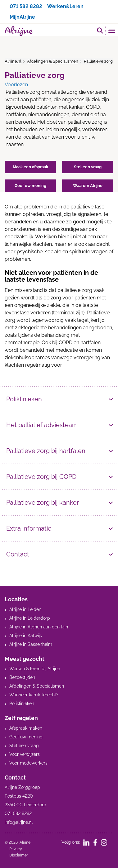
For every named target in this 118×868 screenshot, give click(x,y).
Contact (18, 554)
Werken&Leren (65, 6)
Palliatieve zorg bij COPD (41, 477)
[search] (100, 30)
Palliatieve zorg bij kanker (43, 503)
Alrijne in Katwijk (26, 636)
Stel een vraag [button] (88, 167)
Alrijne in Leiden (25, 609)
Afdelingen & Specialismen (53, 61)
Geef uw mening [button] (30, 186)
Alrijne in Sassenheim (31, 644)
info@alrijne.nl (19, 822)
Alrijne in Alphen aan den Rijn (39, 627)
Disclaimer (19, 855)
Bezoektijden (22, 677)
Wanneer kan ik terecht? (34, 695)
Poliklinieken (24, 399)
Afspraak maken (26, 728)
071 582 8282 (26, 6)
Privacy (16, 849)
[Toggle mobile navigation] (112, 31)
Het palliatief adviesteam (42, 425)
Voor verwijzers (25, 754)
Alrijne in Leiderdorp (30, 618)
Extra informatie (29, 528)
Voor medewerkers (28, 763)
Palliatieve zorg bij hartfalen (46, 451)
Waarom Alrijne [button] (88, 186)
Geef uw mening (26, 737)
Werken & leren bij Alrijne (35, 669)
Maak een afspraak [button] (30, 167)
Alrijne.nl (13, 61)
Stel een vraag (24, 746)
